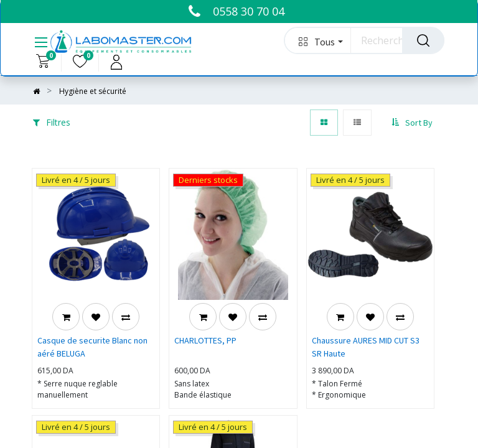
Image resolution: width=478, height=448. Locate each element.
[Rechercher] (423, 40)
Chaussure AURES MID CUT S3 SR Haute (366, 347)
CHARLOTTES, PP (205, 340)
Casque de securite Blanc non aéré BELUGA (92, 347)
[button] (318, 40)
